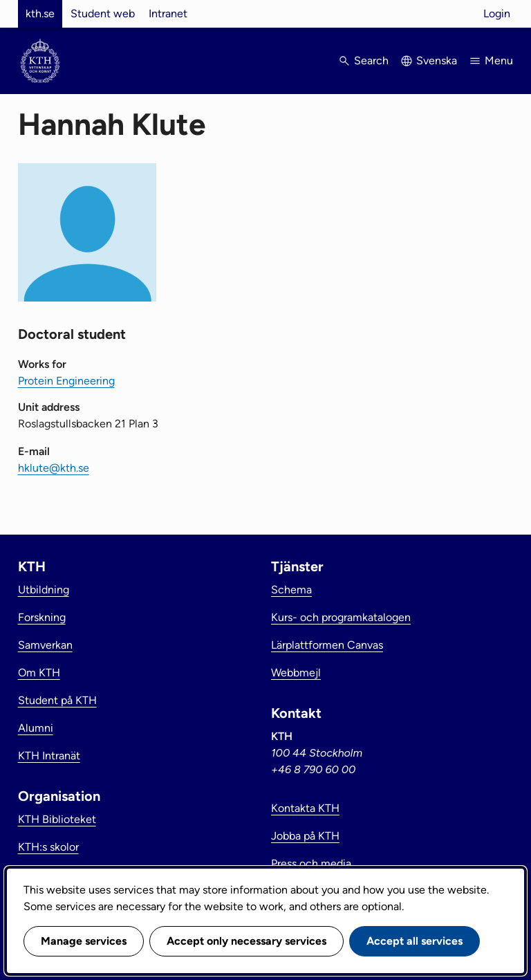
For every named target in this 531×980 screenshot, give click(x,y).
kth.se (40, 13)
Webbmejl (296, 673)
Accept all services (414, 941)
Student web (103, 13)
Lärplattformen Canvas (327, 645)
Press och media (311, 863)
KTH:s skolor (48, 847)
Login (497, 13)
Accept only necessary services (246, 941)
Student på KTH (57, 700)
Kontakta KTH (305, 808)
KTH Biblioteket (57, 819)
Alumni (36, 728)
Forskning (42, 617)
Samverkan (45, 645)
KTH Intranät (49, 756)
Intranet (168, 13)
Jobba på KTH (305, 836)
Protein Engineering (66, 381)
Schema (291, 590)
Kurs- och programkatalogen (341, 617)
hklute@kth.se (54, 468)
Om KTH (39, 673)
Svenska (437, 61)
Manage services (84, 941)
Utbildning (44, 590)
